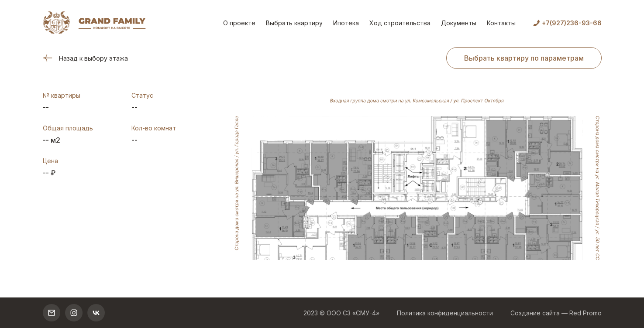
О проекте (239, 23)
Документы (459, 23)
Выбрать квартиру (294, 23)
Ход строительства (400, 23)
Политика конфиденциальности (445, 313)
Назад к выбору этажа (85, 58)
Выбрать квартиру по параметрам (524, 58)
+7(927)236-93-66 (572, 23)
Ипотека (346, 23)
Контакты (501, 23)
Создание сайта (535, 313)
